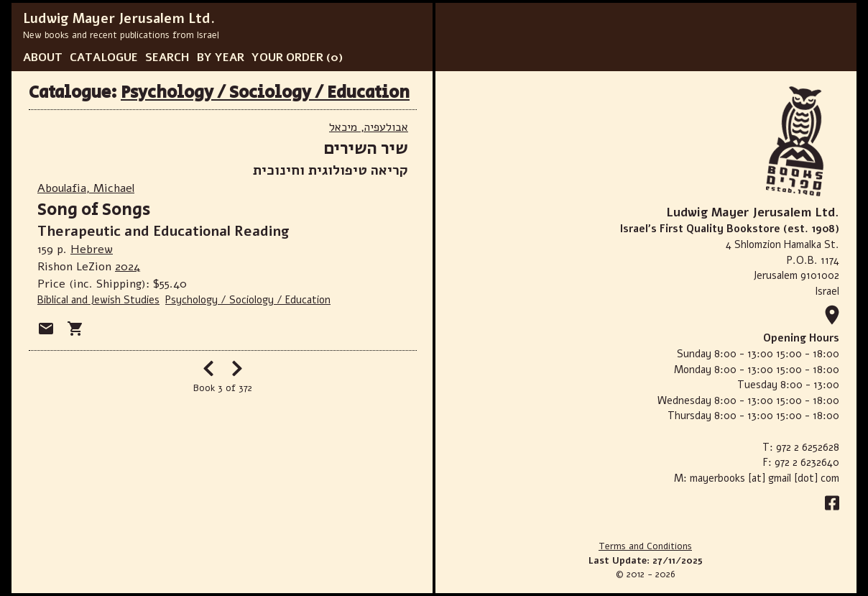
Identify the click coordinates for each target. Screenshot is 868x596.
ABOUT (43, 58)
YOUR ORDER (287, 58)
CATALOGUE (104, 58)
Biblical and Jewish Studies (98, 300)
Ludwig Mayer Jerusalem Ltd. (119, 19)
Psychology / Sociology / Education (265, 92)
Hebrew (92, 249)
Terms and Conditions (645, 546)
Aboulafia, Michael (86, 188)
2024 (128, 267)
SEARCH (167, 58)
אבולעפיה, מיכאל (369, 127)
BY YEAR (221, 58)
